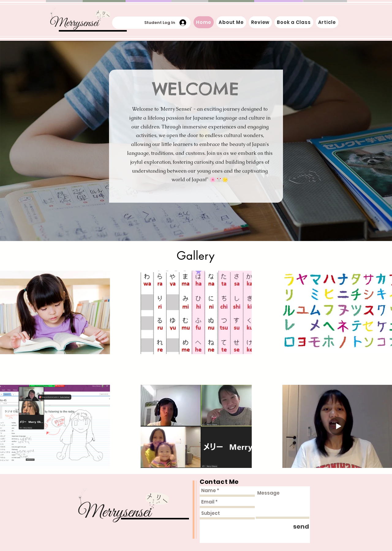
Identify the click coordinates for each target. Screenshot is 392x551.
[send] (301, 526)
